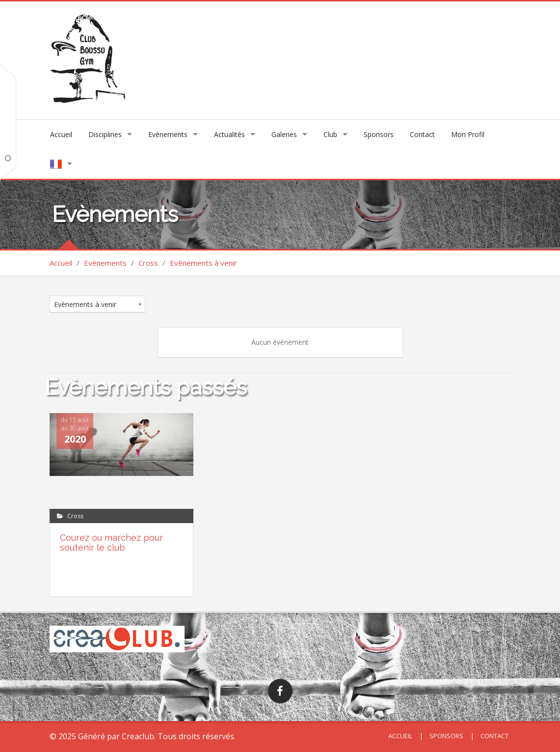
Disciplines (105, 134)
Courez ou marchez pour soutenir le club (111, 543)
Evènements (168, 134)
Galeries (284, 134)
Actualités (229, 134)
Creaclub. (139, 736)
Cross (148, 263)
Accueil (61, 134)
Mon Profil (468, 134)
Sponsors (379, 134)
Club (330, 134)
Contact (422, 134)
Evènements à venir (203, 263)
